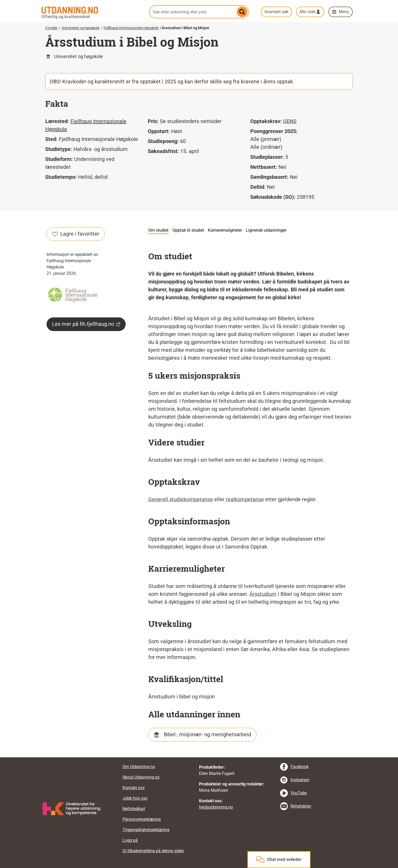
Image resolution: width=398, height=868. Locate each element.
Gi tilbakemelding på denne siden (153, 851)
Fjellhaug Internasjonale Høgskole (131, 28)
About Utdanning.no (141, 777)
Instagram (300, 780)
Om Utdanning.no (139, 767)
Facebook (300, 767)
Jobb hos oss (135, 798)
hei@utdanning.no (216, 807)
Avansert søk (276, 12)
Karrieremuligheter (225, 230)
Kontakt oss (134, 788)
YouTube (299, 793)
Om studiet (158, 230)
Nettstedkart (134, 809)
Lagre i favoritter (76, 234)
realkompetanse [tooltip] (245, 499)
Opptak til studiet (188, 230)
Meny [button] (344, 12)
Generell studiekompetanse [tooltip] (181, 499)
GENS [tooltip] (290, 121)
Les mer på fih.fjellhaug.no (86, 324)
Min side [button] (308, 12)
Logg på (130, 840)
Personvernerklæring (142, 819)
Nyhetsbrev (301, 806)
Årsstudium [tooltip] (263, 594)
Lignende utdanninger (266, 230)
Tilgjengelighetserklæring (146, 830)
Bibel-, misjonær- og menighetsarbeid (207, 734)
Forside (51, 28)
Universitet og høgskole (80, 28)
